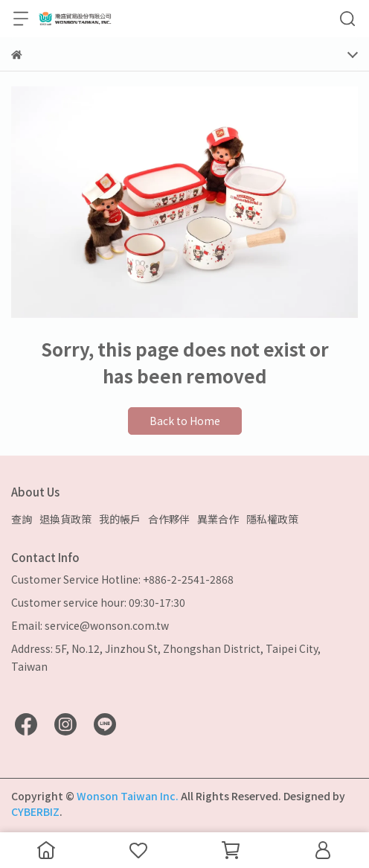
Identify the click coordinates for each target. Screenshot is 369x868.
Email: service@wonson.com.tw (90, 625)
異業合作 (218, 519)
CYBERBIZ (35, 811)
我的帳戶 (120, 519)
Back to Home (185, 421)
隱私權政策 (272, 519)
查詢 (22, 519)
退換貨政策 (65, 519)
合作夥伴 (169, 519)
